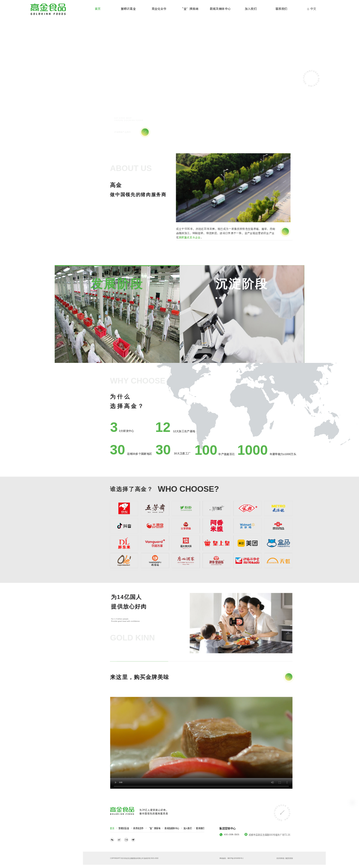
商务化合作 (138, 828)
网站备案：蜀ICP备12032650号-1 (231, 858)
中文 (311, 9)
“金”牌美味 (154, 828)
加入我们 (188, 828)
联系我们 (200, 828)
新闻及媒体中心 (172, 828)
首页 (112, 828)
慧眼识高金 (124, 828)
